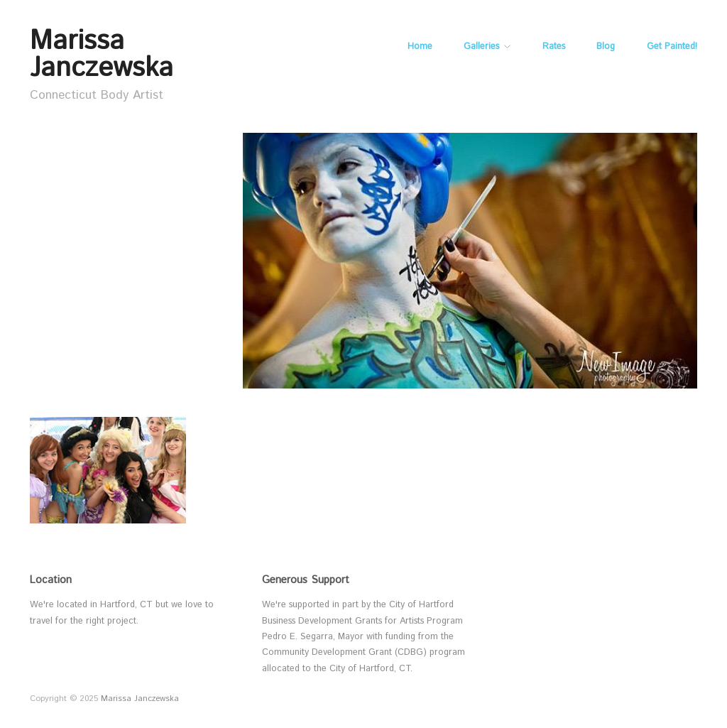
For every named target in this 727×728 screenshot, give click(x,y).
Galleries (481, 47)
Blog (606, 47)
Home (420, 47)
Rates (554, 47)
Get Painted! (672, 47)
